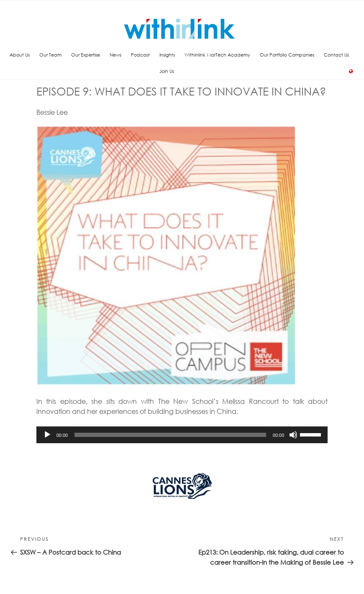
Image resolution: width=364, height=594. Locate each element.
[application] (182, 435)
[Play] (47, 435)
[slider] (170, 435)
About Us (20, 55)
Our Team (50, 55)
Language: (351, 71)
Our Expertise (86, 55)
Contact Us (336, 55)
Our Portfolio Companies (287, 55)
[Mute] (293, 435)
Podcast (140, 55)
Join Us (167, 71)
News (115, 55)
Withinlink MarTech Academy (217, 55)
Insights (167, 55)
